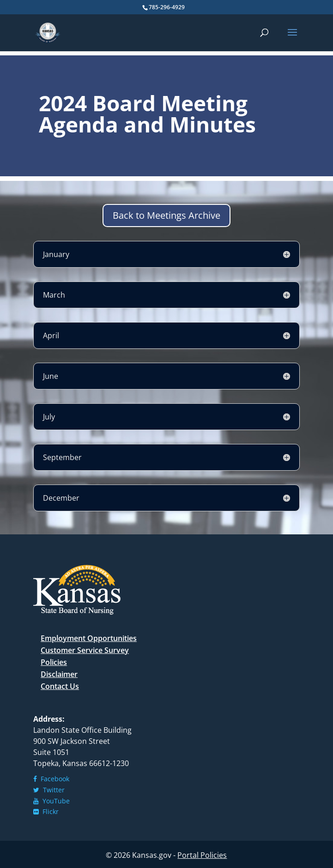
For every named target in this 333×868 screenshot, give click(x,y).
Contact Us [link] (60, 686)
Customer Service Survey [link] (85, 650)
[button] (292, 38)
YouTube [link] (51, 801)
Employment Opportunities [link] (89, 638)
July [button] (49, 417)
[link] (48, 32)
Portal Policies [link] (202, 855)
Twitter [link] (49, 790)
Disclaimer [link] (59, 674)
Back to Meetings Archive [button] (166, 215)
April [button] (51, 335)
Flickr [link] (46, 811)
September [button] (62, 457)
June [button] (51, 376)
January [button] (56, 254)
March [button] (54, 295)
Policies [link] (54, 662)
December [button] (61, 498)
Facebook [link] (51, 779)
